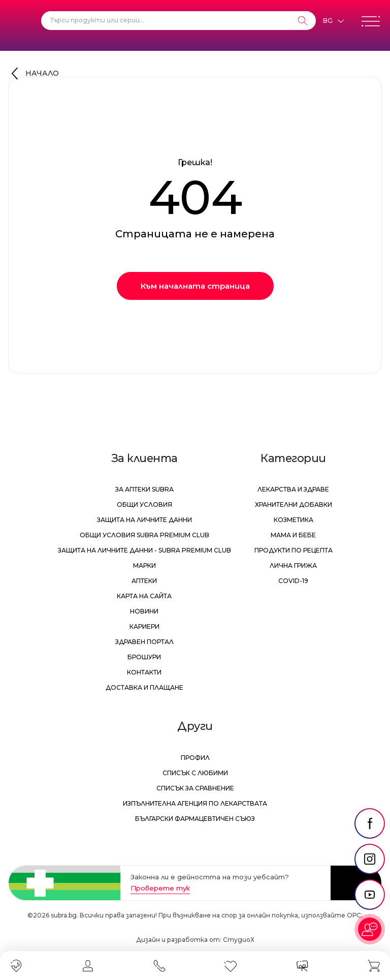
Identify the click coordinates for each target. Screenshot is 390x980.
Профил (195, 758)
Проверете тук (160, 888)
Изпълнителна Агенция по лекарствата (195, 803)
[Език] (333, 21)
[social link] (370, 823)
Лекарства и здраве (293, 489)
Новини (144, 611)
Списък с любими (195, 773)
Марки (144, 565)
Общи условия (144, 504)
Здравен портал (144, 642)
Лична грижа (293, 565)
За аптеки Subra (144, 489)
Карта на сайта (144, 596)
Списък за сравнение (195, 788)
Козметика (294, 520)
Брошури (144, 657)
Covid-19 (293, 581)
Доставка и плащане (144, 687)
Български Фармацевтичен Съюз (195, 819)
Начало (42, 73)
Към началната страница (195, 286)
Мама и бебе (293, 535)
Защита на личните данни (144, 520)
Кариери (144, 626)
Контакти (144, 672)
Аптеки (144, 581)
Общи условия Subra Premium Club (144, 535)
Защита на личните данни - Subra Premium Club (144, 550)
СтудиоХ (239, 940)
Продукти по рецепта (294, 550)
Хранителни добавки (294, 504)
